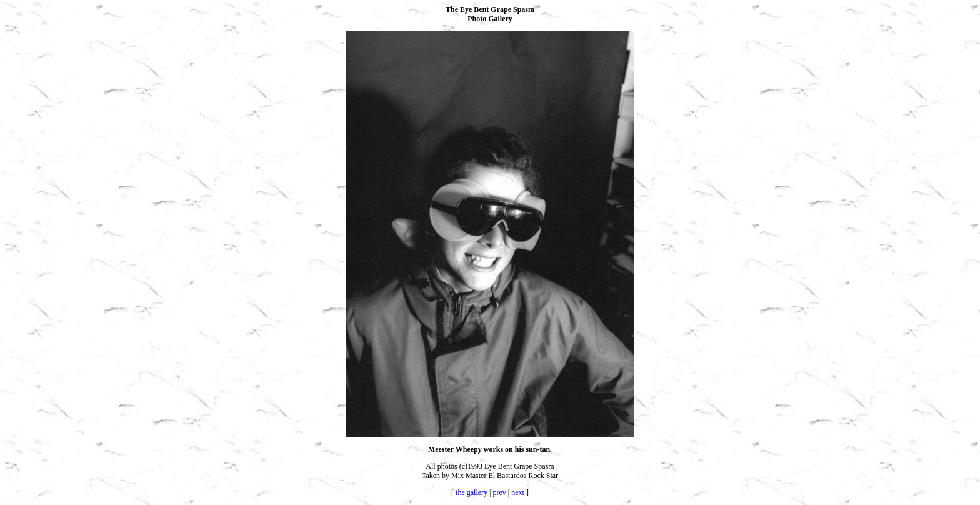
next (518, 492)
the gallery (472, 492)
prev (499, 492)
